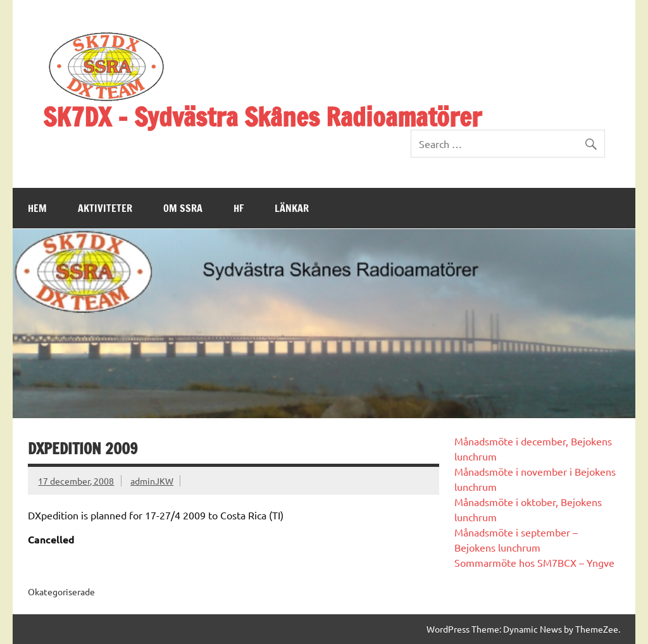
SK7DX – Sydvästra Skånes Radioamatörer (262, 117)
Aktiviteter (105, 208)
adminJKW (152, 481)
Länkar (292, 208)
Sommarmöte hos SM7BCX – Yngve (534, 562)
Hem (37, 208)
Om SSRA (183, 208)
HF (239, 208)
